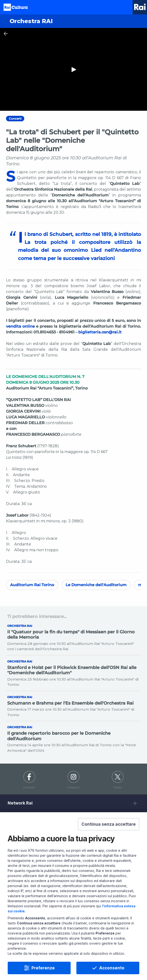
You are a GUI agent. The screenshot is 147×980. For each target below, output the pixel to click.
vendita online (20, 326)
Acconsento (112, 968)
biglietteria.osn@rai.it (100, 332)
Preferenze (43, 968)
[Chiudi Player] (6, 34)
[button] (109, 824)
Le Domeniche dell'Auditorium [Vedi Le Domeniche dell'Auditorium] (96, 585)
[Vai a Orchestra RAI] (73, 21)
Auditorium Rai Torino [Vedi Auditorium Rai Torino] (32, 585)
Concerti (15, 119)
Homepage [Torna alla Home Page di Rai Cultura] (16, 7)
